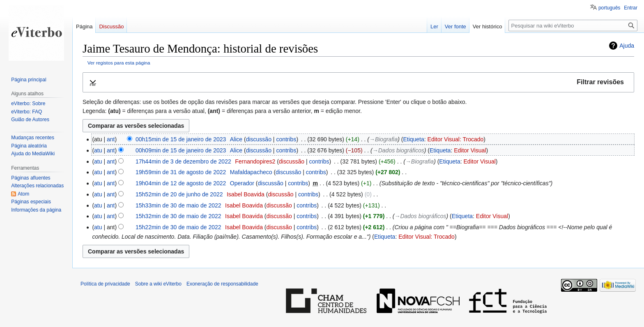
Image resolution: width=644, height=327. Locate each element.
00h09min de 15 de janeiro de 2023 (181, 150)
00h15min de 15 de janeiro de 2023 (181, 139)
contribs (286, 139)
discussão (259, 139)
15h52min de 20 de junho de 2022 (179, 194)
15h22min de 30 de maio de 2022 (178, 227)
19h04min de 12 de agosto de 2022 (181, 183)
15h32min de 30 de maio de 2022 (178, 216)
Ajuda (627, 46)
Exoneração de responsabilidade (222, 284)
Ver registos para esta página (119, 63)
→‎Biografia (383, 139)
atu (98, 150)
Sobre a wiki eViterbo (158, 284)
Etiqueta (413, 139)
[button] (358, 82)
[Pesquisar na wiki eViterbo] (573, 25)
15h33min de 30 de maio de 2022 (178, 205)
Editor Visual (470, 150)
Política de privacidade (105, 284)
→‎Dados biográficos (398, 150)
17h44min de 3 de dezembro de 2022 (183, 161)
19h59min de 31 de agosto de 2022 (181, 172)
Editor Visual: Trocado (456, 139)
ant (111, 139)
